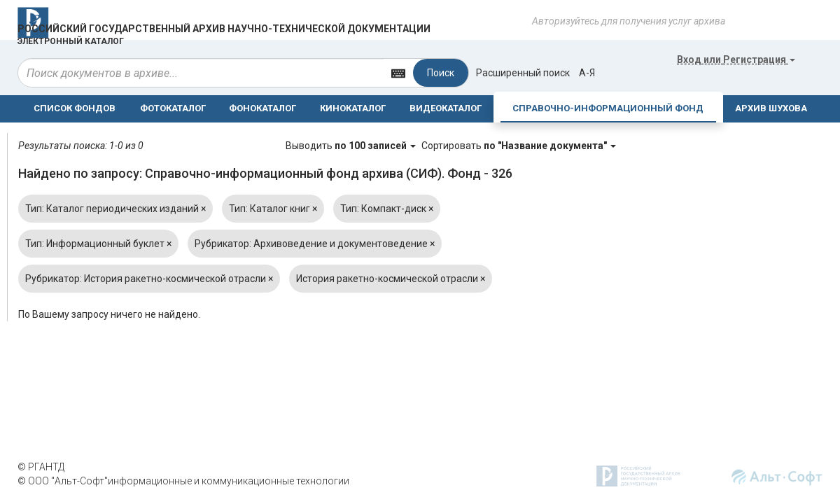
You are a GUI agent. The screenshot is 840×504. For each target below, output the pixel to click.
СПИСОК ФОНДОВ (75, 108)
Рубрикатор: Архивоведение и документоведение (315, 244)
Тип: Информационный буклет (98, 244)
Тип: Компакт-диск (387, 209)
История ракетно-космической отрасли (391, 279)
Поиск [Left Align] (441, 73)
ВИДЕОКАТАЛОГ (446, 108)
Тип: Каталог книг (273, 209)
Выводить (352, 146)
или (736, 59)
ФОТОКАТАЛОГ (173, 108)
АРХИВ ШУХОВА (771, 108)
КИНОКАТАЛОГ (353, 108)
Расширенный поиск (523, 73)
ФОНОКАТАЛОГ (262, 108)
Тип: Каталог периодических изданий (115, 209)
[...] (201, 73)
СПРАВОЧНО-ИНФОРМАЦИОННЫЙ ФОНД (608, 108)
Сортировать (519, 146)
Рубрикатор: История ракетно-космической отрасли (149, 279)
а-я (587, 73)
